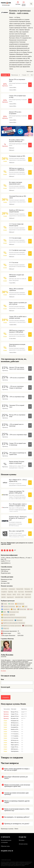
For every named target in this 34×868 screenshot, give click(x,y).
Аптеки (11, 604)
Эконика (3, 594)
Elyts (16, 592)
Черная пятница (27, 626)
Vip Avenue (21, 592)
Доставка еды (20, 604)
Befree (14, 594)
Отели (30, 609)
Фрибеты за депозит (7, 620)
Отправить (6, 697)
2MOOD (3, 597)
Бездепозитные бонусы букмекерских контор (14, 617)
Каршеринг (18, 620)
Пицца (13, 609)
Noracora (9, 594)
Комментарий (5, 687)
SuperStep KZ (10, 597)
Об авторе (3, 671)
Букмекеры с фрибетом (8, 615)
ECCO (19, 594)
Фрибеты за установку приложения (11, 626)
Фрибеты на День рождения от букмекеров (13, 623)
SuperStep (11, 592)
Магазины (22, 840)
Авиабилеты (5, 609)
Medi (23, 594)
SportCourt (28, 594)
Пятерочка (27, 589)
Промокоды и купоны (7, 829)
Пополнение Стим (13, 612)
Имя (2, 679)
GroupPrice (4, 592)
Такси (25, 607)
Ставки (4, 604)
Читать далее (30, 71)
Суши (19, 607)
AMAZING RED (19, 597)
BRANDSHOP (29, 592)
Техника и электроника (8, 607)
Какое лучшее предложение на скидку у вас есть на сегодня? (17, 769)
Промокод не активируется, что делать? (17, 824)
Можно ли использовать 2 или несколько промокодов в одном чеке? (17, 786)
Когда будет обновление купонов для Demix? (16, 777)
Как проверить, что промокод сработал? (17, 817)
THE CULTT (28, 597)
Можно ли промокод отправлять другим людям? (17, 802)
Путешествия (22, 609)
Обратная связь (5, 846)
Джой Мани (4, 589)
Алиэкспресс (12, 589)
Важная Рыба (20, 589)
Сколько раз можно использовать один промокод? (16, 794)
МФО (4, 612)
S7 (32, 589)
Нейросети (5, 628)
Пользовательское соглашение (6, 841)
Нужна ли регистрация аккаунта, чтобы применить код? (17, 810)
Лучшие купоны (23, 844)
